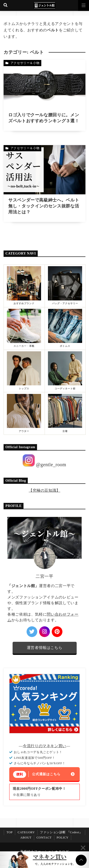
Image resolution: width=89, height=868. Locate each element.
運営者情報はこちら (45, 648)
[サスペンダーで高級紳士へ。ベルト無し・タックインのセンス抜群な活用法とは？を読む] (44, 184)
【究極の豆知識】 (44, 490)
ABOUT (26, 838)
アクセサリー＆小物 (25, 63)
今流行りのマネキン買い (44, 746)
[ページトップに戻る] (81, 860)
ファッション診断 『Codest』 (61, 832)
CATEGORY (26, 832)
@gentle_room (44, 461)
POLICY (63, 838)
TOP (9, 832)
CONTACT (44, 838)
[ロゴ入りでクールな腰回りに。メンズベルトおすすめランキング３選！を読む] (44, 95)
